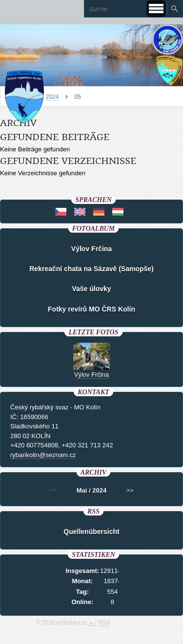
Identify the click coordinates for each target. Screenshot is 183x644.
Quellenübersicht (91, 532)
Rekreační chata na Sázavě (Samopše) (91, 269)
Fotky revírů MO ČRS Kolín (91, 309)
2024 (52, 97)
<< (53, 490)
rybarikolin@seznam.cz (43, 455)
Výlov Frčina (91, 249)
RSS (105, 623)
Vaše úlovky (91, 289)
